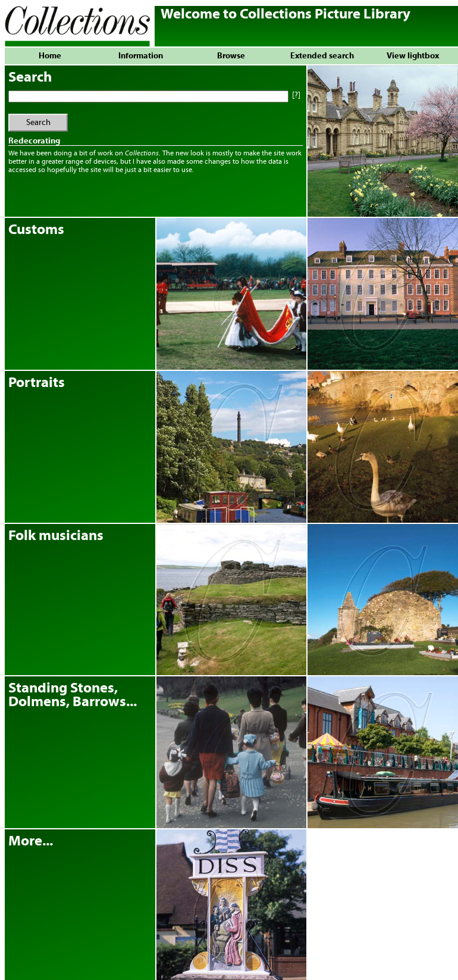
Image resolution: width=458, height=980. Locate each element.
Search (38, 123)
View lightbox (413, 56)
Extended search (322, 56)
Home (50, 56)
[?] (295, 95)
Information (141, 56)
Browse (231, 56)
